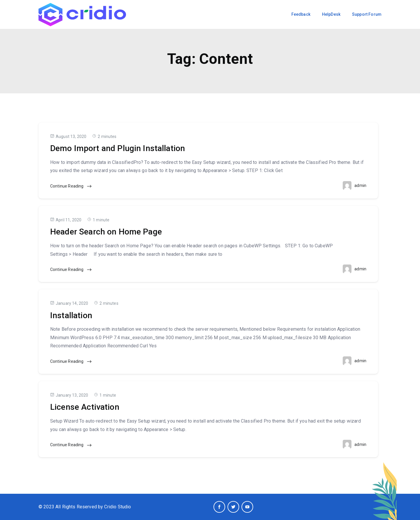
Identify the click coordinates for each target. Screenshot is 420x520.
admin (360, 185)
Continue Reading (71, 186)
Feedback (301, 14)
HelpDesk (331, 14)
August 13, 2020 (68, 136)
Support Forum (367, 14)
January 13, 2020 (69, 395)
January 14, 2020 (69, 303)
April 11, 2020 (66, 220)
